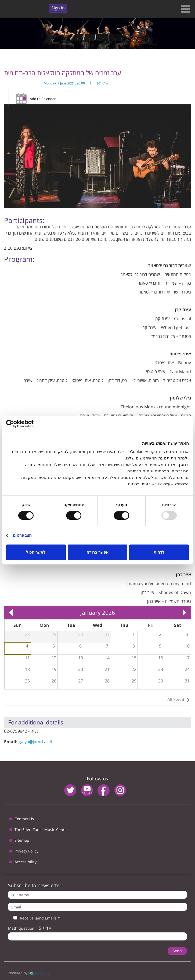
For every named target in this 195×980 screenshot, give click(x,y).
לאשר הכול (36, 552)
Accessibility (26, 862)
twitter (70, 790)
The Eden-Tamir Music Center (41, 829)
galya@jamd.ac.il (35, 742)
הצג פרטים (22, 535)
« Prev (11, 613)
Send (177, 951)
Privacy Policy (26, 851)
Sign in (58, 8)
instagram (120, 790)
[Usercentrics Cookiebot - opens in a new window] (30, 424)
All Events (177, 699)
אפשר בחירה (97, 552)
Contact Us (24, 819)
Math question (23, 928)
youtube (87, 790)
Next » (184, 613)
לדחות (159, 552)
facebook (104, 790)
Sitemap (22, 840)
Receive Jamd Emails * (34, 918)
